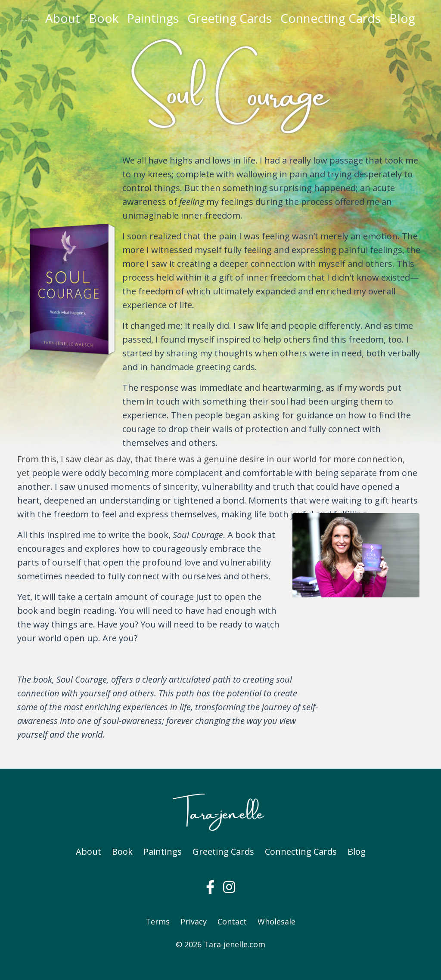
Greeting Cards (230, 18)
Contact (232, 921)
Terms (158, 921)
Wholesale (276, 921)
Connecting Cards (331, 18)
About (63, 18)
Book (104, 18)
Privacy (194, 921)
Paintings (153, 18)
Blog (402, 18)
